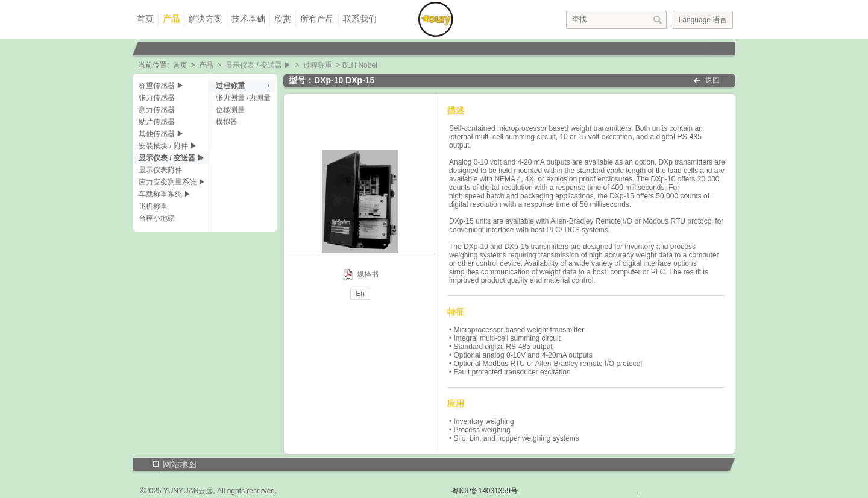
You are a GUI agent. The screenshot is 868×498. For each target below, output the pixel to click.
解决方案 (206, 19)
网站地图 (180, 464)
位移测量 (230, 110)
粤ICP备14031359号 (484, 491)
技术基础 (248, 19)
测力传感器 (157, 110)
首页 (145, 19)
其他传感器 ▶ (161, 134)
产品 (171, 19)
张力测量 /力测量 (243, 98)
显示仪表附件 (160, 170)
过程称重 (318, 65)
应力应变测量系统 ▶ (172, 182)
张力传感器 (157, 98)
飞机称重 (153, 206)
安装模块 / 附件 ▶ (168, 146)
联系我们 (360, 19)
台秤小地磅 (157, 218)
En (360, 294)
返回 (712, 80)
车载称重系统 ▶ (165, 194)
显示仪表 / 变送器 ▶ (258, 65)
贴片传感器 (157, 122)
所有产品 (317, 19)
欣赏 (283, 19)
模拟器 (227, 122)
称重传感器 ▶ (161, 86)
